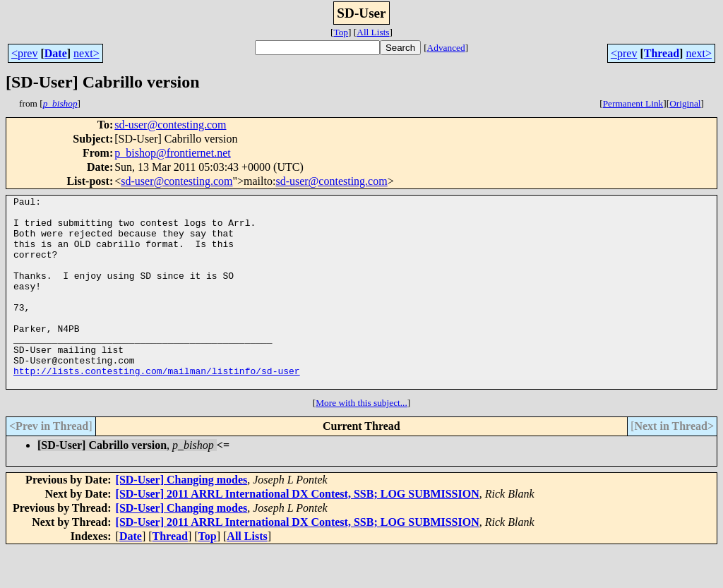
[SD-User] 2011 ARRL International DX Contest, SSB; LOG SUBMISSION (298, 532)
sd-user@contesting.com (170, 125)
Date (56, 53)
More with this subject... (361, 441)
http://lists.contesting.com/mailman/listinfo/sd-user (157, 407)
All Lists (373, 32)
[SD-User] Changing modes (182, 518)
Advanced (446, 48)
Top (341, 32)
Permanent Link (633, 103)
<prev (24, 53)
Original (685, 103)
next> (86, 53)
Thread (662, 53)
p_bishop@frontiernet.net (172, 153)
